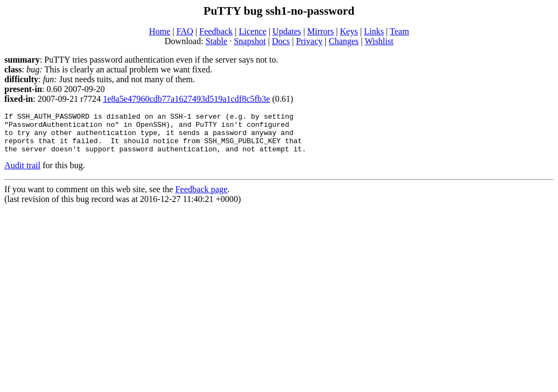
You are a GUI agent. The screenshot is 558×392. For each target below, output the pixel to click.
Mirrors (321, 31)
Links (374, 31)
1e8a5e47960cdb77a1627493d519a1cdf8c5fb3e (187, 99)
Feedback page (202, 197)
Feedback (216, 31)
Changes (344, 41)
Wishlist (379, 41)
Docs (281, 41)
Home (159, 31)
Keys (349, 31)
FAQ (185, 31)
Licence (253, 31)
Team (399, 31)
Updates (287, 31)
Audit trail (22, 173)
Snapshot (250, 41)
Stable (216, 41)
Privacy (309, 41)
